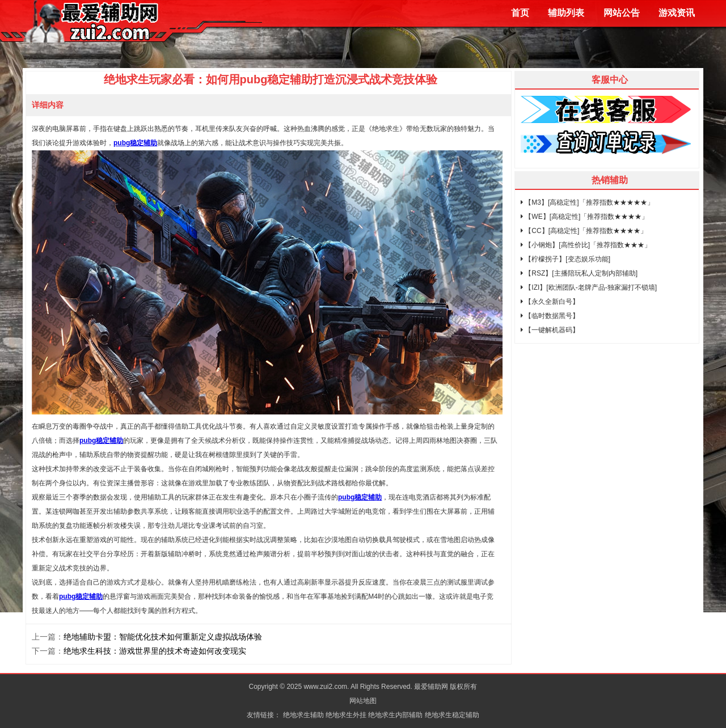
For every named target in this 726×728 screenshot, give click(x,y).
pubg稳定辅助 (101, 441)
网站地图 (363, 701)
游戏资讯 (677, 13)
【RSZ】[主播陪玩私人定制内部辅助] (579, 273)
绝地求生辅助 (303, 715)
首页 (520, 13)
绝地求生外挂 (346, 715)
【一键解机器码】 (550, 330)
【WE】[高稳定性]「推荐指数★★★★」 (584, 217)
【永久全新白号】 (550, 302)
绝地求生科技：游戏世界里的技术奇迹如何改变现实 (155, 651)
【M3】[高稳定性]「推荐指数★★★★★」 (587, 202)
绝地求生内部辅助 (395, 715)
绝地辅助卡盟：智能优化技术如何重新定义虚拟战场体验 (163, 637)
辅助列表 (566, 13)
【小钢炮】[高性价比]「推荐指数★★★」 (586, 245)
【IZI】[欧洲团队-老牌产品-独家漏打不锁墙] (589, 287)
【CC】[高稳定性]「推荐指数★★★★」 (584, 231)
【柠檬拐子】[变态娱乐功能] (565, 259)
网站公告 (622, 13)
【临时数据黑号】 (550, 316)
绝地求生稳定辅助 (452, 715)
